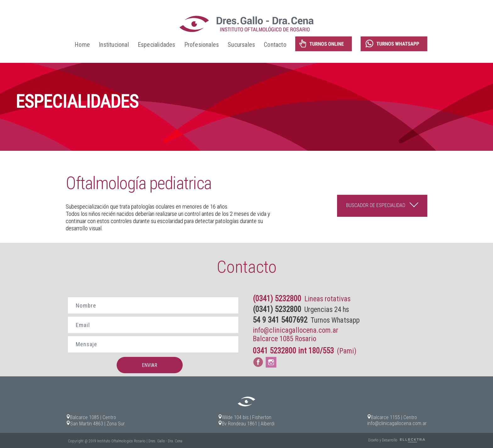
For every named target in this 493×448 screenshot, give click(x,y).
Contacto (275, 45)
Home (82, 45)
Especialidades (157, 45)
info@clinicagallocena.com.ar (296, 330)
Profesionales (202, 45)
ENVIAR (150, 365)
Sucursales (241, 45)
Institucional (114, 45)
